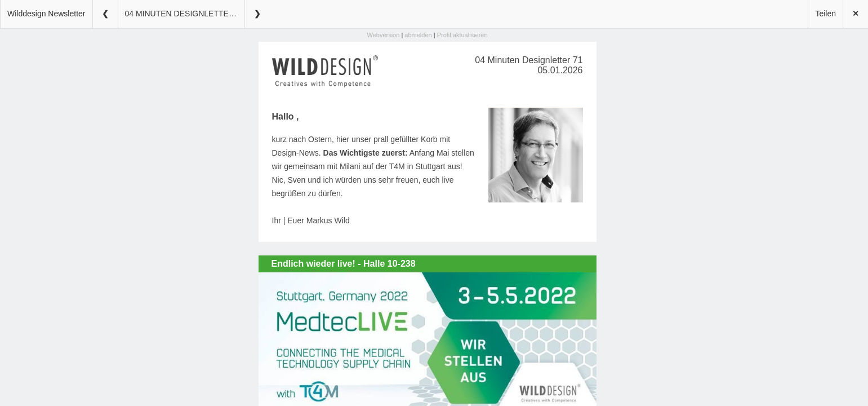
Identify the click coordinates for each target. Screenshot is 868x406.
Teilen (825, 14)
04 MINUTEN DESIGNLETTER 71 (185, 14)
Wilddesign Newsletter (46, 14)
